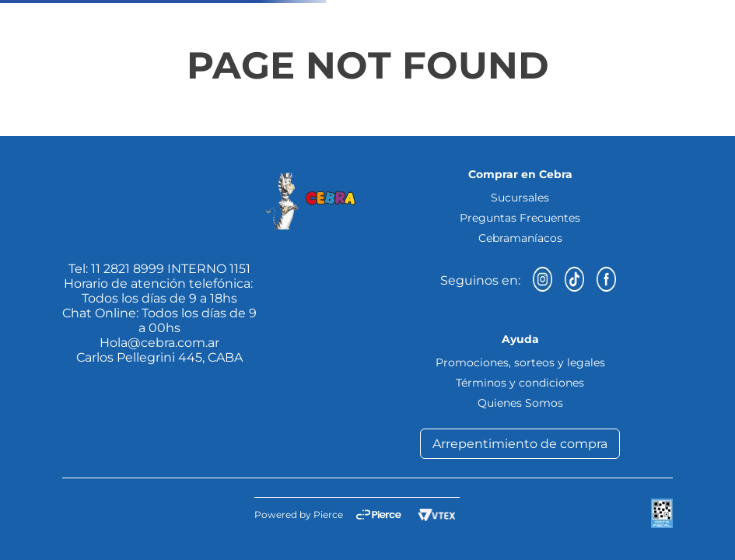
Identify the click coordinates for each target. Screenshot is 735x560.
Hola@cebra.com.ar (159, 343)
